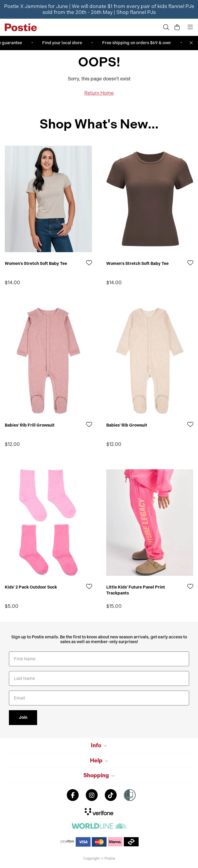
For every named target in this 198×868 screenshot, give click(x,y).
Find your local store (64, 43)
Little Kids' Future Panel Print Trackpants (136, 590)
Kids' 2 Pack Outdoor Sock (31, 587)
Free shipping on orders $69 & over (138, 43)
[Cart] (177, 27)
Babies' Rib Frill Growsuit (30, 425)
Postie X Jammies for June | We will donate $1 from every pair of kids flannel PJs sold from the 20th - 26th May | (99, 9)
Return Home (99, 93)
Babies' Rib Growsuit (127, 425)
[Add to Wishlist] (89, 263)
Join (23, 717)
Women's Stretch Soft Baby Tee (36, 264)
